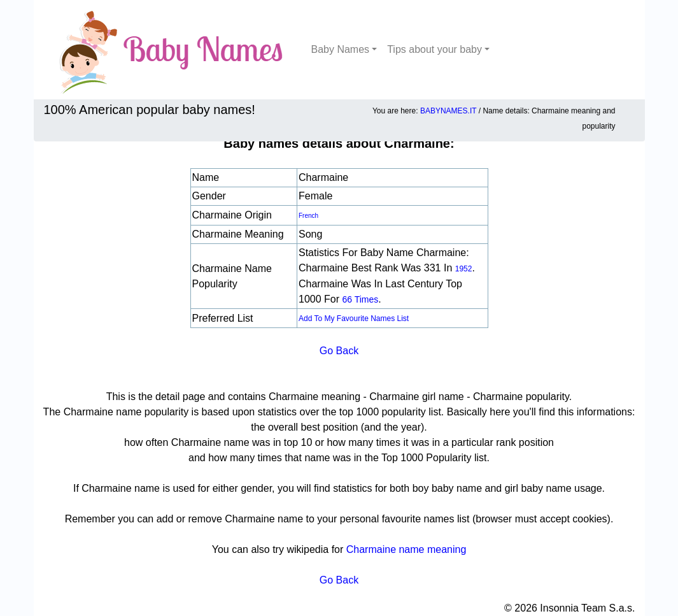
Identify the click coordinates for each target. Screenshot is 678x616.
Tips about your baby (434, 49)
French (308, 216)
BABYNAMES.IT (448, 111)
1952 (464, 269)
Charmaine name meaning (406, 549)
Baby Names (341, 49)
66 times (360, 299)
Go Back (339, 351)
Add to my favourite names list (354, 319)
